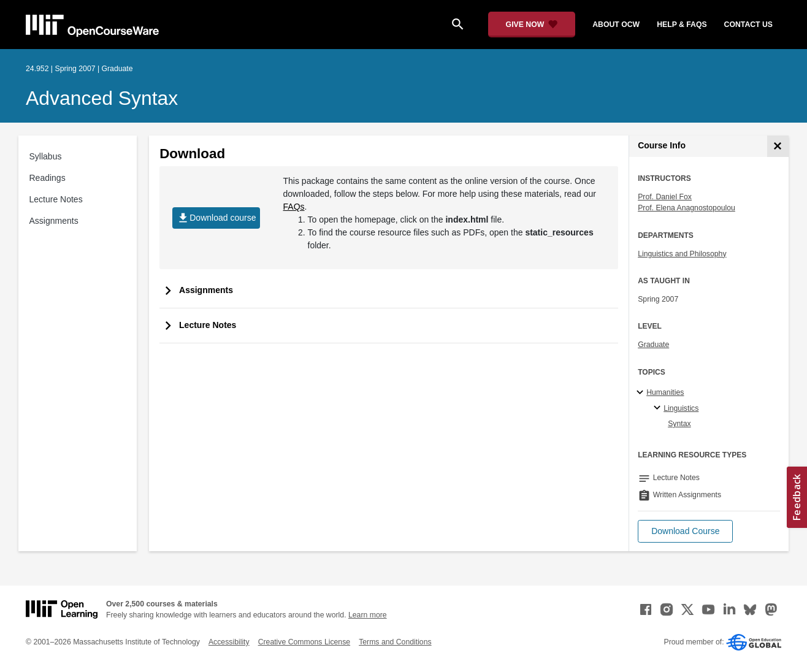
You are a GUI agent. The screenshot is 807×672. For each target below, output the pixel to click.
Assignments (54, 221)
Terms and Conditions (395, 642)
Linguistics (681, 408)
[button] (685, 531)
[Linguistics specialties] (659, 408)
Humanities (665, 392)
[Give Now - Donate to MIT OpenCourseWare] (532, 25)
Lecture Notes (56, 199)
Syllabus (46, 156)
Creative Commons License (304, 642)
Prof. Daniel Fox (665, 197)
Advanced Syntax (102, 98)
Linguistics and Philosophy (682, 254)
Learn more (368, 615)
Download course (216, 218)
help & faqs (682, 25)
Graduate (653, 345)
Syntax (679, 424)
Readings (48, 178)
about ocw (616, 25)
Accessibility (229, 642)
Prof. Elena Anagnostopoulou (687, 208)
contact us (748, 25)
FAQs (294, 207)
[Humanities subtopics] (642, 393)
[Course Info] (778, 146)
